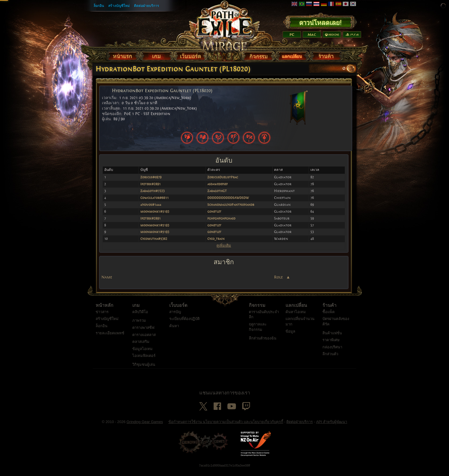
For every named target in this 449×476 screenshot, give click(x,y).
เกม (136, 311)
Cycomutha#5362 (154, 239)
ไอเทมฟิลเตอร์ (144, 361)
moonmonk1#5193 (155, 212)
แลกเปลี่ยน (296, 311)
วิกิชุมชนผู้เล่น (144, 370)
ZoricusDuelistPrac (223, 177)
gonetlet (214, 212)
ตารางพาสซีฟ (143, 333)
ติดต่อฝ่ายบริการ (147, 6)
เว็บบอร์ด (178, 311)
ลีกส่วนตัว (330, 359)
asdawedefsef (217, 184)
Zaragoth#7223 (152, 191)
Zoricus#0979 (151, 177)
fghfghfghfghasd (221, 218)
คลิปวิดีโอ (140, 317)
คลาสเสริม (141, 347)
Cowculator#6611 (154, 198)
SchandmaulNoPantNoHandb (231, 205)
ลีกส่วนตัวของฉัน (263, 344)
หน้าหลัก (105, 311)
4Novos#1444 (151, 205)
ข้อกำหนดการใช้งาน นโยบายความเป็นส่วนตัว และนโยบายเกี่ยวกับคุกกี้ (226, 427)
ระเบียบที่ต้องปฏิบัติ (184, 324)
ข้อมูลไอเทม (142, 354)
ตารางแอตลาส (144, 340)
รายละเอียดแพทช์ (110, 338)
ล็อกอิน (99, 6)
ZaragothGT (217, 191)
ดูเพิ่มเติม (224, 245)
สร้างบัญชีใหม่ (119, 6)
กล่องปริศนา (332, 352)
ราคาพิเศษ (331, 345)
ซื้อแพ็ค (329, 317)
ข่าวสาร (102, 317)
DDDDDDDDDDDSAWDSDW (228, 198)
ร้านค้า (329, 311)
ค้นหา (174, 331)
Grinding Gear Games (145, 427)
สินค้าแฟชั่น (332, 338)
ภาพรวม (139, 326)
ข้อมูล (290, 337)
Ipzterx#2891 (150, 184)
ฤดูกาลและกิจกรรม (258, 332)
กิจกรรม (257, 311)
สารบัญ (175, 317)
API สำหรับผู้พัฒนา (332, 427)
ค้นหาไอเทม (296, 317)
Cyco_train (216, 239)
